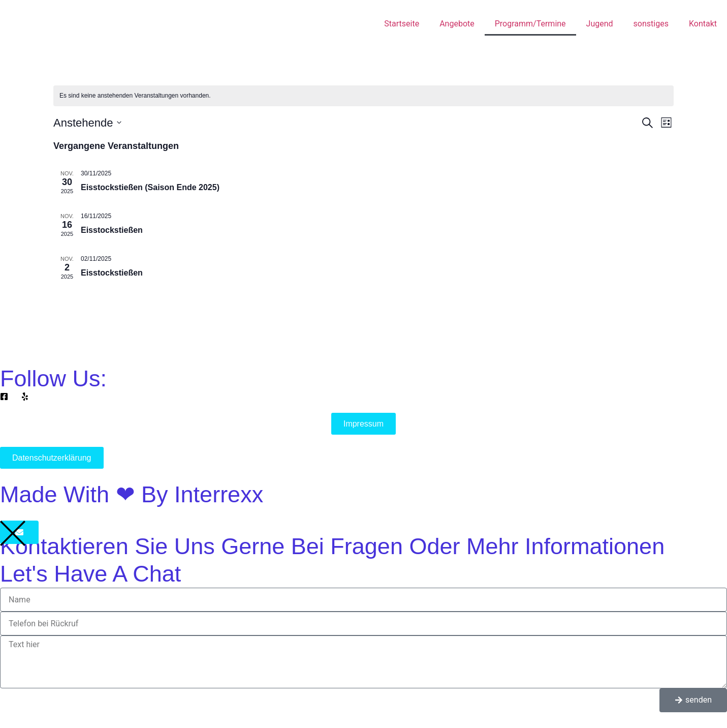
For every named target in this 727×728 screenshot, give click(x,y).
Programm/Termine (530, 24)
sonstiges (651, 24)
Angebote (457, 24)
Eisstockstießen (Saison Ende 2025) (150, 187)
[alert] (363, 96)
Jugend (600, 24)
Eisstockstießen (112, 230)
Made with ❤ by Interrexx (132, 494)
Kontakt (703, 24)
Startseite (402, 24)
